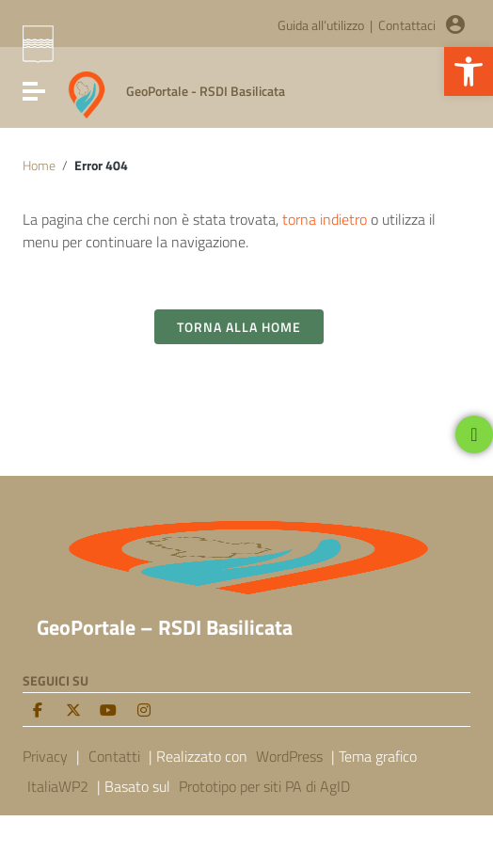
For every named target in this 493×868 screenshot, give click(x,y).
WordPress (289, 756)
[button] (469, 71)
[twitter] (73, 710)
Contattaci (407, 25)
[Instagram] (144, 710)
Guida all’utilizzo (321, 25)
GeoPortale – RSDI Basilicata (165, 627)
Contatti (114, 756)
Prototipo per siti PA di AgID (264, 786)
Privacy (45, 756)
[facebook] (38, 710)
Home (39, 166)
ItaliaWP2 (58, 786)
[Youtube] (108, 710)
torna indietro (325, 219)
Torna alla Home (239, 327)
